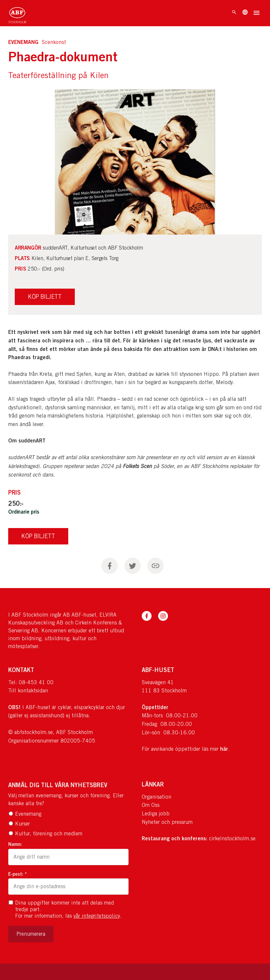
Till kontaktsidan (28, 691)
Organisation (156, 797)
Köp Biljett (38, 536)
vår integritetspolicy (97, 916)
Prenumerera (31, 934)
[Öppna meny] (257, 13)
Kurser (19, 824)
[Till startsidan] (17, 13)
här (224, 749)
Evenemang (25, 814)
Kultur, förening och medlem (45, 834)
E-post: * (18, 874)
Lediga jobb (156, 814)
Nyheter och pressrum (167, 822)
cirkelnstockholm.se (232, 838)
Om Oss (151, 805)
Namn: (15, 844)
